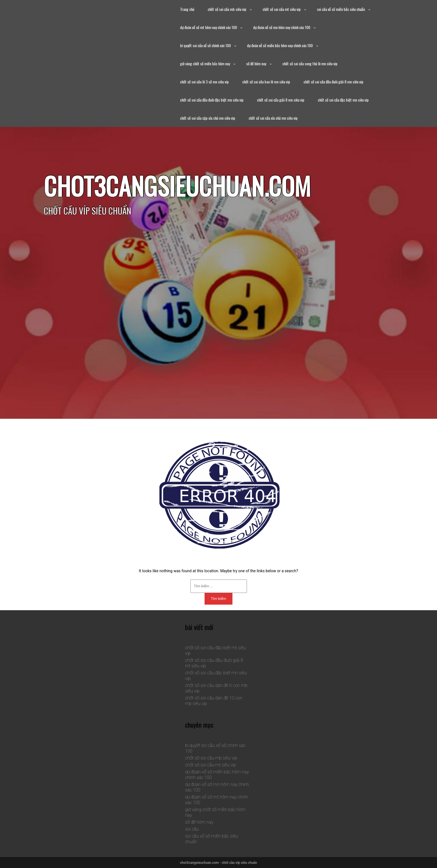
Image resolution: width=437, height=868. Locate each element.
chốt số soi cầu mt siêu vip (282, 9)
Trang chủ (187, 9)
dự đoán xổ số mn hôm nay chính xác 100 (282, 27)
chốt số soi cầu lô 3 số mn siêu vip (204, 82)
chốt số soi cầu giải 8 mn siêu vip (281, 100)
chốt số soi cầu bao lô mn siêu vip (266, 82)
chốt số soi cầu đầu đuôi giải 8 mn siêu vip (333, 82)
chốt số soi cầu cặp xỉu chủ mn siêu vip (208, 118)
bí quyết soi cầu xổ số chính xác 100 (205, 45)
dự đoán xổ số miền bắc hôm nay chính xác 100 (280, 45)
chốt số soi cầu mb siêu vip (227, 9)
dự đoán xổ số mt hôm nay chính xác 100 (208, 27)
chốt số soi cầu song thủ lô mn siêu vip (310, 63)
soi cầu (192, 829)
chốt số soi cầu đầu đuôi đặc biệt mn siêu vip (212, 100)
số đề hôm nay (256, 63)
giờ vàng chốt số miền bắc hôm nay (205, 63)
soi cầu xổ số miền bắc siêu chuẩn (341, 9)
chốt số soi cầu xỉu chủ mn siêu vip (273, 118)
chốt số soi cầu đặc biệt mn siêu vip (343, 100)
